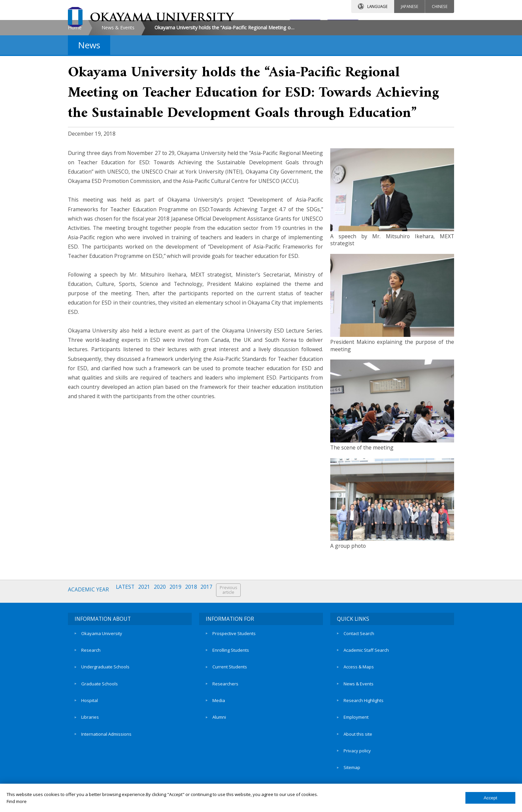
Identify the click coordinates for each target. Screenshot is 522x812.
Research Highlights (364, 731)
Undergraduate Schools (105, 708)
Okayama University (102, 685)
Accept (491, 798)
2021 (147, 647)
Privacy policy (357, 765)
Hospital (90, 731)
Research (91, 696)
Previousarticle (237, 647)
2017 (214, 647)
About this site (358, 753)
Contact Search (359, 685)
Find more (17, 801)
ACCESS (333, 26)
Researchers (225, 719)
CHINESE (440, 6)
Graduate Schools (100, 719)
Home (75, 84)
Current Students (230, 708)
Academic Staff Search (366, 696)
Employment (356, 742)
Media (219, 731)
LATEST (127, 647)
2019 (180, 647)
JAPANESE (409, 6)
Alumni (219, 742)
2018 (197, 647)
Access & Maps (359, 708)
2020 (164, 647)
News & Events (118, 84)
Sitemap (352, 776)
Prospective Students (234, 685)
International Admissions (106, 753)
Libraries (90, 742)
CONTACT (275, 26)
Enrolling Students (231, 696)
